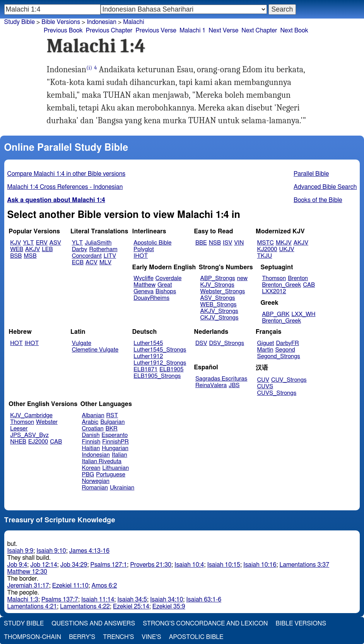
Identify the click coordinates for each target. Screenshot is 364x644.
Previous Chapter (109, 31)
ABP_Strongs (218, 278)
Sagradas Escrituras (221, 379)
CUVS (265, 387)
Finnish (91, 442)
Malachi (134, 22)
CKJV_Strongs (220, 318)
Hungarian (115, 448)
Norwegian (96, 481)
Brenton (298, 278)
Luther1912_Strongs (160, 363)
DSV (201, 343)
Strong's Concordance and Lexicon (205, 624)
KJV (15, 243)
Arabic (90, 422)
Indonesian (101, 22)
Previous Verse (156, 31)
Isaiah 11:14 (98, 600)
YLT (28, 243)
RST (112, 415)
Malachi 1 (192, 31)
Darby (80, 249)
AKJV (32, 249)
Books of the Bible (318, 200)
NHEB (18, 442)
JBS (234, 385)
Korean (91, 468)
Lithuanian (115, 468)
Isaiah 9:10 (51, 551)
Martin (265, 350)
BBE (201, 243)
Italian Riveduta (102, 461)
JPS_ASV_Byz (29, 435)
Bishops (166, 291)
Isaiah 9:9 (21, 551)
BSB (16, 256)
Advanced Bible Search (325, 187)
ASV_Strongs (218, 298)
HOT (16, 343)
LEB (47, 249)
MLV (105, 263)
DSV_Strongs (226, 343)
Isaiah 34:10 (167, 600)
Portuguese (111, 475)
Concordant (87, 256)
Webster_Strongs (223, 291)
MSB (30, 256)
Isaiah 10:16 (260, 565)
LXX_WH (303, 314)
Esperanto (115, 435)
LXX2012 (274, 291)
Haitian (91, 448)
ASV (55, 243)
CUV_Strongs (289, 380)
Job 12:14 (44, 565)
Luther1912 (148, 356)
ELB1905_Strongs (157, 376)
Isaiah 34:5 (132, 600)
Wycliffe (143, 278)
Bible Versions (61, 22)
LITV (110, 256)
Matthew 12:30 (27, 572)
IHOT (141, 256)
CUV (263, 380)
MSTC (266, 243)
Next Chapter (259, 31)
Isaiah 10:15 (223, 565)
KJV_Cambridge (31, 415)
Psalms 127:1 (109, 565)
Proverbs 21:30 (151, 565)
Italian (120, 455)
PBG (88, 475)
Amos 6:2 (104, 586)
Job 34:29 (74, 565)
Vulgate (82, 343)
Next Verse (223, 31)
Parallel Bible (311, 174)
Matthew (144, 285)
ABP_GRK (276, 314)
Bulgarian (112, 422)
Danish (91, 435)
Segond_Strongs (279, 356)
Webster (47, 422)
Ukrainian (122, 488)
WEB (17, 249)
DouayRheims (151, 298)
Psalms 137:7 (60, 600)
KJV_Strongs (217, 285)
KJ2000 (267, 249)
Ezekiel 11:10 (70, 586)
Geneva (144, 291)
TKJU (265, 256)
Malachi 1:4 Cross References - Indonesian (65, 187)
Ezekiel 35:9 (169, 607)
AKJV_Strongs (219, 311)
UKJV (287, 249)
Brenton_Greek (281, 285)
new (242, 278)
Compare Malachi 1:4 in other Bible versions (67, 174)
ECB (78, 263)
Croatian (93, 429)
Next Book (294, 31)
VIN (239, 243)
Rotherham (103, 249)
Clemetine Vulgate (95, 350)
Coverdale (169, 278)
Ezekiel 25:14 (131, 607)
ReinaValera (211, 385)
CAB (309, 285)
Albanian (93, 415)
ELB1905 (171, 370)
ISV (227, 243)
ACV (91, 263)
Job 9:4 (17, 565)
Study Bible (20, 22)
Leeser (19, 429)
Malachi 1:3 (23, 600)
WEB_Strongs (219, 305)
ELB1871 (145, 370)
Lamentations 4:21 (32, 607)
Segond (285, 350)
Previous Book (63, 31)
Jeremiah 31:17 (28, 586)
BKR (112, 429)
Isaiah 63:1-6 (204, 600)
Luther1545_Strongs (160, 350)
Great (165, 285)
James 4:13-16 (89, 551)
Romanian (95, 488)
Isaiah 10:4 (189, 565)
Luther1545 (148, 343)
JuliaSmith (98, 243)
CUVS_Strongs (277, 393)
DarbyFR (287, 343)
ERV (42, 243)
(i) (89, 68)
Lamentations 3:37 (304, 565)
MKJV (284, 243)
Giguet (266, 343)
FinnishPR (115, 442)
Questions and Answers (93, 624)
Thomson (274, 278)
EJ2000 (38, 442)
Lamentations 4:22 (85, 607)
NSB (215, 243)
